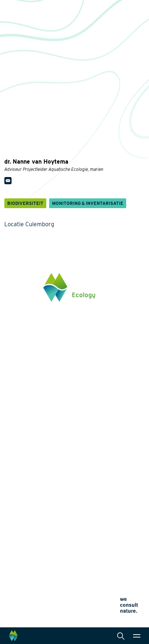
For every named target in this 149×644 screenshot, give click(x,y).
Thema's (15, 426)
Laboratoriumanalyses (110, 458)
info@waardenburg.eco (31, 360)
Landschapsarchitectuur (112, 469)
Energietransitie (23, 449)
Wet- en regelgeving (107, 504)
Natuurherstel (21, 484)
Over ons (15, 520)
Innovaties (17, 494)
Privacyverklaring (21, 593)
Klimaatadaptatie (25, 472)
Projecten (16, 504)
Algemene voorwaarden (27, 610)
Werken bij (17, 532)
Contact (14, 556)
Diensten (94, 426)
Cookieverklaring (21, 601)
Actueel (14, 544)
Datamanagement (104, 492)
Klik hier (14, 383)
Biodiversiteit (20, 437)
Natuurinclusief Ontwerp (33, 460)
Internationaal (100, 481)
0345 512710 (19, 353)
